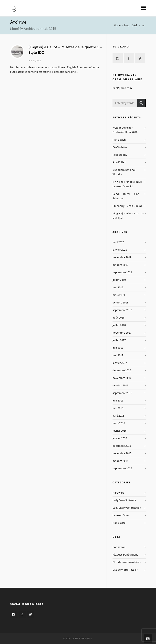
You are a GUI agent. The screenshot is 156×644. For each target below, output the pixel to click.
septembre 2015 (122, 469)
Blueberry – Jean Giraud (127, 206)
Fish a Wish (119, 140)
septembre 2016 (122, 393)
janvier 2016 (120, 438)
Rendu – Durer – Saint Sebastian (126, 196)
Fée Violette (120, 147)
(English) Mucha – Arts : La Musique (128, 216)
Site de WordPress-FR (125, 570)
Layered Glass (121, 515)
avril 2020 (118, 242)
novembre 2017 (122, 333)
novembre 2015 (122, 453)
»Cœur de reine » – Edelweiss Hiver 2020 (125, 130)
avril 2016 (118, 416)
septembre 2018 (122, 310)
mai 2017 (118, 355)
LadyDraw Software (124, 500)
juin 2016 (118, 401)
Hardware (118, 493)
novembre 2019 (122, 257)
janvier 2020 (120, 250)
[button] (141, 103)
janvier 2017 (120, 363)
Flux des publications (125, 555)
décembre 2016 (122, 371)
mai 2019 (118, 288)
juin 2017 (118, 348)
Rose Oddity (120, 155)
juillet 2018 (119, 325)
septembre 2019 (122, 272)
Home (117, 25)
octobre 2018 (120, 303)
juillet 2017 (119, 340)
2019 (135, 25)
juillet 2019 (119, 280)
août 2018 (119, 318)
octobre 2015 (120, 461)
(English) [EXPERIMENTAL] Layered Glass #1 (128, 184)
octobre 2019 (120, 265)
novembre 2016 (122, 378)
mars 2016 (119, 423)
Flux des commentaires (127, 562)
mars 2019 (119, 295)
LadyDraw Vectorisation (127, 508)
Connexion (119, 547)
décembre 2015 (122, 446)
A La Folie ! (119, 162)
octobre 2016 (120, 386)
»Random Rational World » (124, 172)
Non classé (119, 523)
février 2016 (120, 431)
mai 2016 (118, 408)
